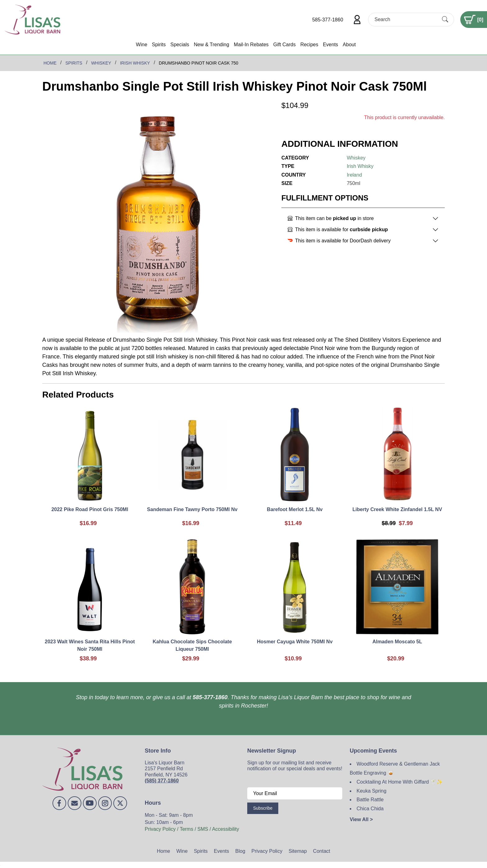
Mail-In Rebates (251, 45)
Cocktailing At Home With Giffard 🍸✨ (400, 782)
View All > (361, 819)
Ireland (354, 175)
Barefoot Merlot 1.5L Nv (295, 509)
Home (164, 851)
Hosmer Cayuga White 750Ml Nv (295, 642)
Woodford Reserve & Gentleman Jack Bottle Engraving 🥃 (395, 768)
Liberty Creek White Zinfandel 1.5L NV (397, 509)
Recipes (309, 45)
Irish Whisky (360, 166)
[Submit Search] (445, 20)
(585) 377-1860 (162, 781)
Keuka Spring (371, 791)
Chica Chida (370, 809)
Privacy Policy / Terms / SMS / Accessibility (192, 829)
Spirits (159, 45)
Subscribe (263, 808)
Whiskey (356, 158)
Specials (180, 45)
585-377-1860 (328, 20)
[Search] (406, 19)
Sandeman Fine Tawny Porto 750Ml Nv (192, 509)
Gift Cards (284, 45)
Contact (322, 851)
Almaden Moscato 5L (397, 642)
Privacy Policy (267, 851)
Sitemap (298, 851)
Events (331, 45)
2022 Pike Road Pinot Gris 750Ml (90, 509)
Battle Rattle (370, 800)
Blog (240, 851)
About (349, 45)
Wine (142, 45)
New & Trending (212, 45)
